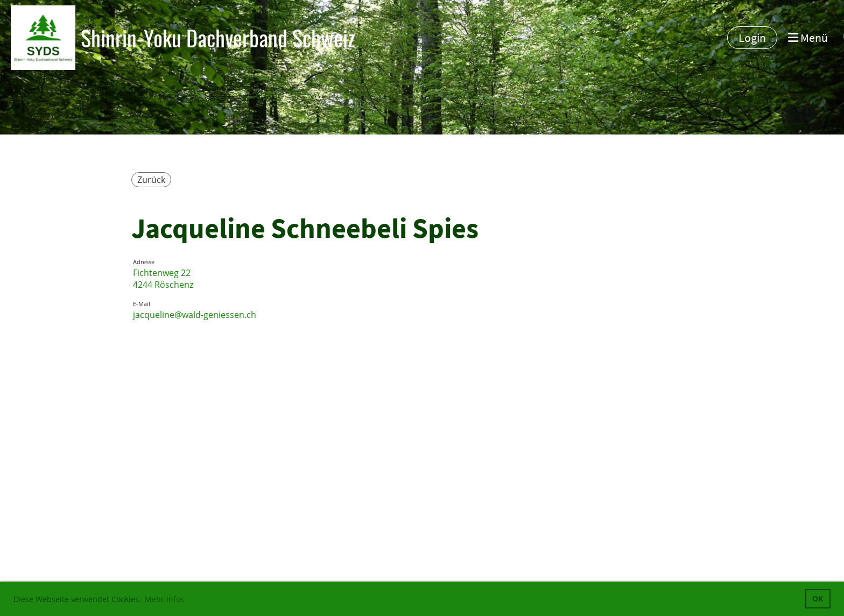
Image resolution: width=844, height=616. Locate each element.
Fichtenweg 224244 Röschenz (163, 279)
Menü (808, 38)
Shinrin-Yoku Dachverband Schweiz (218, 38)
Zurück (151, 180)
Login (752, 38)
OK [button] (818, 599)
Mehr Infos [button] (164, 599)
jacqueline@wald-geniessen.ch (195, 315)
